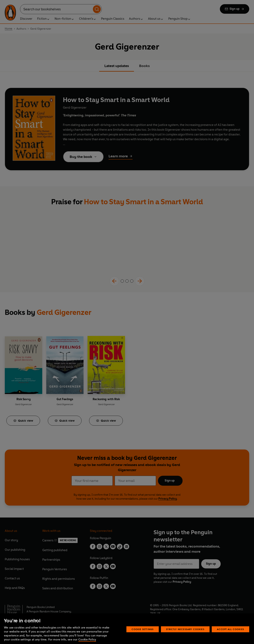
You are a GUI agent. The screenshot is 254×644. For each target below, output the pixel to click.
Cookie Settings (143, 634)
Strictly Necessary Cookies (185, 634)
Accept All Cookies (230, 634)
